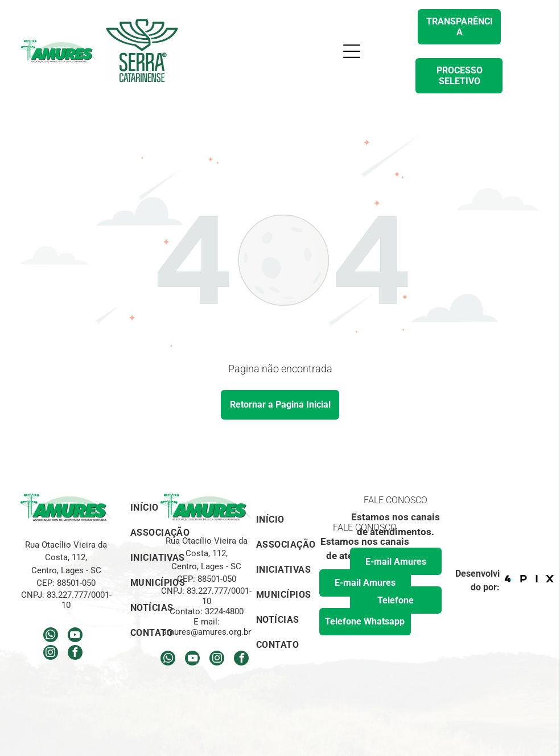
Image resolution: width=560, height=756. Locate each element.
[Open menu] (352, 51)
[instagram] (51, 654)
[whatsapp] (51, 636)
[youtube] (75, 636)
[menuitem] (286, 518)
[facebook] (75, 654)
